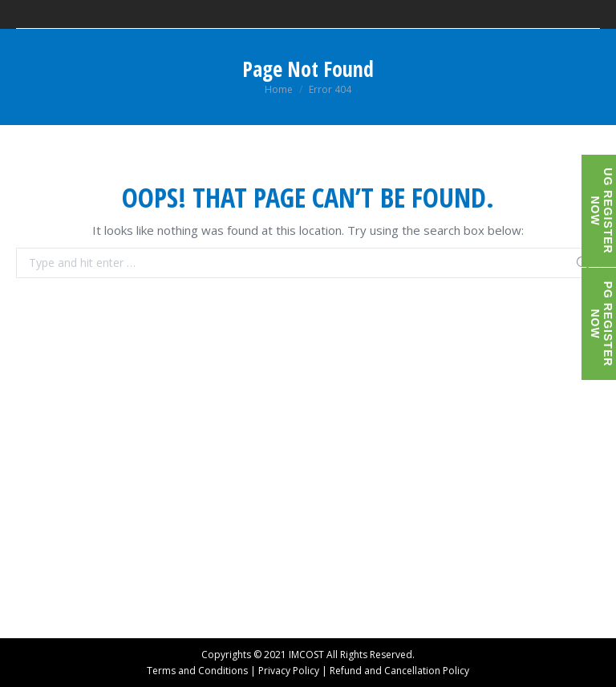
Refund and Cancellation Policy (399, 671)
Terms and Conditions (197, 671)
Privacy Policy (289, 671)
